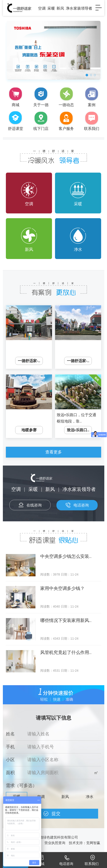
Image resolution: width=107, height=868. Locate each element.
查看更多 (54, 452)
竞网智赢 (94, 843)
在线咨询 (34, 505)
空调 (29, 194)
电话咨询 (81, 505)
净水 (78, 240)
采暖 (78, 194)
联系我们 (92, 864)
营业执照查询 (55, 843)
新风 (29, 240)
